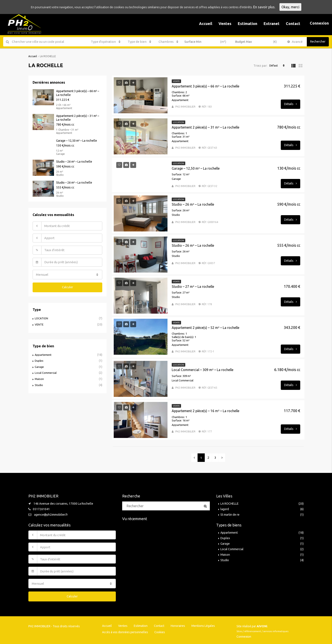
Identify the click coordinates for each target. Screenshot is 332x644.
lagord (225, 509)
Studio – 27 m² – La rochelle (193, 286)
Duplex (39, 359)
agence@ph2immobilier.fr (51, 514)
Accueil (206, 24)
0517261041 (41, 509)
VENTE (39, 323)
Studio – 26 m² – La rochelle (193, 204)
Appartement (43, 353)
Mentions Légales (203, 624)
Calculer (68, 286)
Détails (290, 104)
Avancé (295, 42)
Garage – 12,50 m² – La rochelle (196, 168)
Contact (293, 24)
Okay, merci (307, 7)
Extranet (272, 24)
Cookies (160, 631)
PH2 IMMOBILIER (185, 106)
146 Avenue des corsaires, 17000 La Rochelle (63, 503)
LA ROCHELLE (230, 503)
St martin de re (230, 514)
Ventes (225, 24)
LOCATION (42, 317)
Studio (39, 383)
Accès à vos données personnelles (125, 631)
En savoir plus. (281, 7)
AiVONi (262, 625)
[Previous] (194, 457)
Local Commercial (46, 371)
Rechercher (318, 42)
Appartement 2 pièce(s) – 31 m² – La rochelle (205, 127)
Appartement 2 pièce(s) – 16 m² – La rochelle (205, 411)
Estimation (248, 24)
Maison (39, 377)
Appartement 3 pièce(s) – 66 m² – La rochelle (205, 86)
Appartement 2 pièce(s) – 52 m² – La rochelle (205, 327)
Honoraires (178, 624)
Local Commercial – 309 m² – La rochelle (203, 370)
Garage (39, 365)
